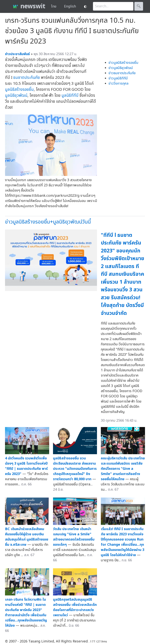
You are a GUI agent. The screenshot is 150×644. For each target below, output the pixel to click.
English (70, 6)
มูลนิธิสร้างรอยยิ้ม (19, 90)
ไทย (54, 6)
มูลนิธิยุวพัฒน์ (16, 95)
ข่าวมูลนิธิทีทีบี (118, 78)
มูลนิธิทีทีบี (70, 95)
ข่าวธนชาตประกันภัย (122, 73)
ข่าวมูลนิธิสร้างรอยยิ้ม (123, 63)
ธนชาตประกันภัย (27, 78)
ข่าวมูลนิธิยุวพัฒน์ (121, 68)
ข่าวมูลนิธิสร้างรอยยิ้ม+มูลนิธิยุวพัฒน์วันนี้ (48, 222)
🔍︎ (139, 6)
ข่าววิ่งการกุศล (118, 84)
